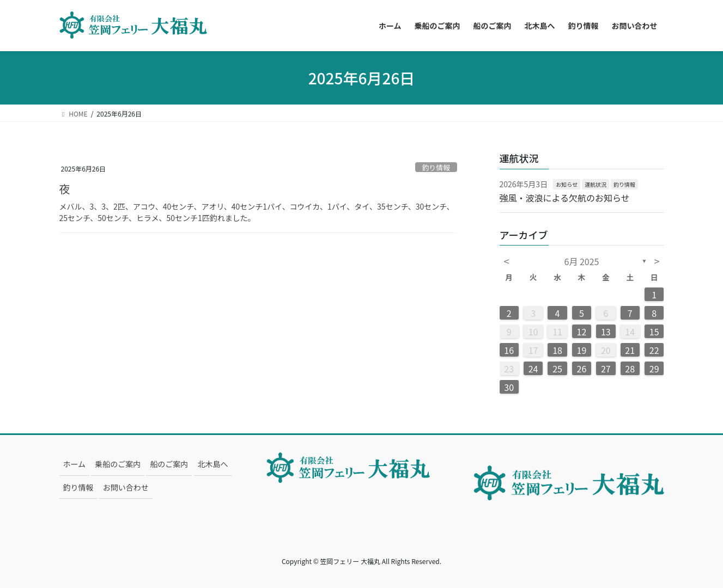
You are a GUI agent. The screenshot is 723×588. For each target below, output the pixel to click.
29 (654, 369)
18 (557, 350)
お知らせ (567, 184)
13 (606, 332)
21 (630, 350)
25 (557, 369)
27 (606, 369)
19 (582, 350)
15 (654, 332)
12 (582, 332)
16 (509, 350)
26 (582, 369)
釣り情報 (436, 167)
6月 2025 (582, 261)
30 (509, 387)
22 (654, 350)
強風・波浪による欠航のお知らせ (565, 198)
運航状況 (596, 184)
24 (533, 369)
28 (630, 369)
